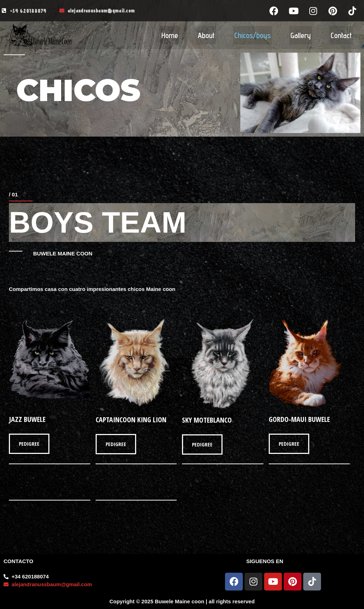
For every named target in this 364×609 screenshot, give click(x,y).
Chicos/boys (253, 35)
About (206, 35)
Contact (341, 35)
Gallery (301, 35)
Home (170, 35)
